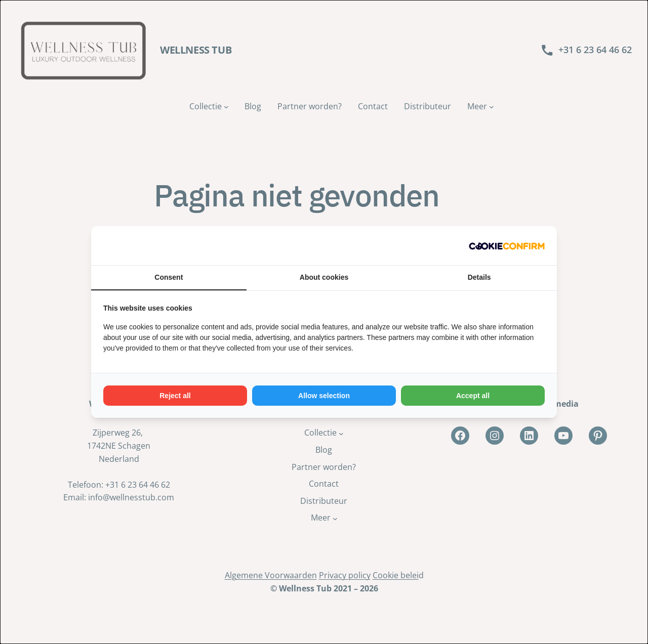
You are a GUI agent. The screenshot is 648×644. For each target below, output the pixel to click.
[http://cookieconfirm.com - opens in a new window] (507, 246)
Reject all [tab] (175, 396)
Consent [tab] (169, 277)
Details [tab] (479, 277)
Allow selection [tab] (324, 396)
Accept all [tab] (473, 396)
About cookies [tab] (324, 277)
